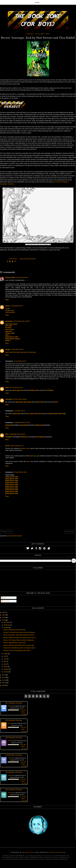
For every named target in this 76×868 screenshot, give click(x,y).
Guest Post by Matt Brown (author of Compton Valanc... (20, 648)
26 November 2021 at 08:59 (21, 321)
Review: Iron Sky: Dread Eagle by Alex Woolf (17, 651)
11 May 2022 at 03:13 (17, 349)
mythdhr (8, 309)
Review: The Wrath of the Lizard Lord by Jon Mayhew (19, 632)
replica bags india (10, 352)
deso (7, 434)
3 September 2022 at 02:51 (17, 434)
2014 (4, 620)
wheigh (8, 349)
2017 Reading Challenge (14, 703)
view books (24, 714)
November (7, 625)
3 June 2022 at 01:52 (20, 361)
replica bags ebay (21, 352)
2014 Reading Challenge (14, 755)
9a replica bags (31, 352)
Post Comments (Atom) (15, 536)
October (6, 628)
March (6, 667)
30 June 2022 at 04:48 (20, 399)
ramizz (7, 306)
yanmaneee (9, 321)
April (5, 664)
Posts (4, 598)
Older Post (70, 532)
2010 (4, 683)
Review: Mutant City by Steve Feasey (14, 630)
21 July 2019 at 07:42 (16, 306)
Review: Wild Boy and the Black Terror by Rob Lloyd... (19, 645)
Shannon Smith (10, 278)
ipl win (7, 446)
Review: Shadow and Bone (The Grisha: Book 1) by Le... (20, 638)
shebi (7, 388)
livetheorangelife (10, 312)
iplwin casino (26, 448)
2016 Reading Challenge (14, 720)
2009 (4, 685)
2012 (4, 678)
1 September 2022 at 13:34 (22, 423)
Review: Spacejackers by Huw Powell (14, 643)
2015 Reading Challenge (14, 738)
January (6, 672)
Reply (7, 300)
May (5, 661)
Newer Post (6, 532)
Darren (10, 706)
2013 (4, 675)
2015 (4, 618)
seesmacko (9, 399)
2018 (4, 612)
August (6, 654)
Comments (5, 601)
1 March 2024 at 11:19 (17, 446)
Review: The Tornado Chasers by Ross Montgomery (19, 640)
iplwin (28, 461)
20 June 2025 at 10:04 (20, 472)
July (5, 656)
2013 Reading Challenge (14, 772)
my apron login (10, 310)
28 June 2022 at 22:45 (16, 388)
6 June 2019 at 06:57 (22, 278)
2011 (4, 680)
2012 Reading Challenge (14, 789)
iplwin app (33, 456)
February (6, 669)
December (7, 622)
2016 (4, 615)
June (5, 659)
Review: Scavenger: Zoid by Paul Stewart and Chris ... (19, 635)
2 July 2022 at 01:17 (20, 411)
